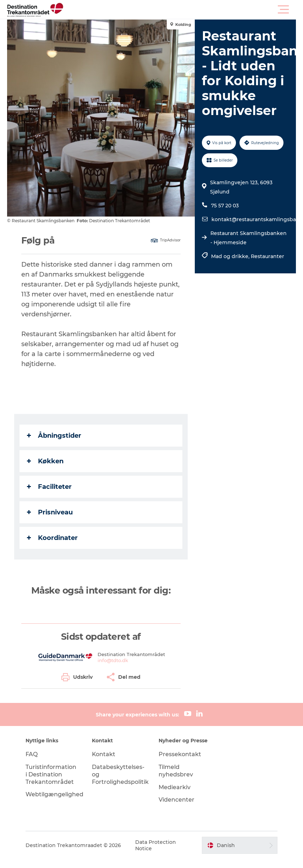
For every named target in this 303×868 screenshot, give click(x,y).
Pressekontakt (180, 754)
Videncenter (177, 800)
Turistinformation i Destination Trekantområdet (51, 774)
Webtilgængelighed (55, 794)
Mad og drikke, (231, 256)
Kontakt (104, 754)
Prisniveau (50, 512)
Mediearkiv (175, 787)
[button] (183, 10)
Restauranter (268, 256)
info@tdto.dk (113, 660)
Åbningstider (54, 436)
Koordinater (52, 538)
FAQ (32, 754)
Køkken (45, 461)
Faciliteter (49, 487)
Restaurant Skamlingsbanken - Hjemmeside (249, 238)
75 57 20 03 (225, 206)
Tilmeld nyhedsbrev (176, 771)
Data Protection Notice (156, 845)
